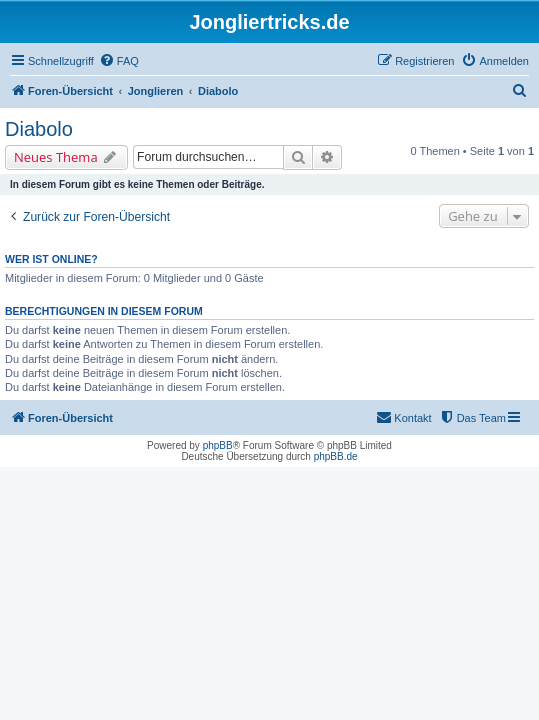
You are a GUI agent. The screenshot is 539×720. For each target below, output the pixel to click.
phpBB (218, 445)
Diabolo (39, 129)
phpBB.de (336, 456)
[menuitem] (119, 61)
